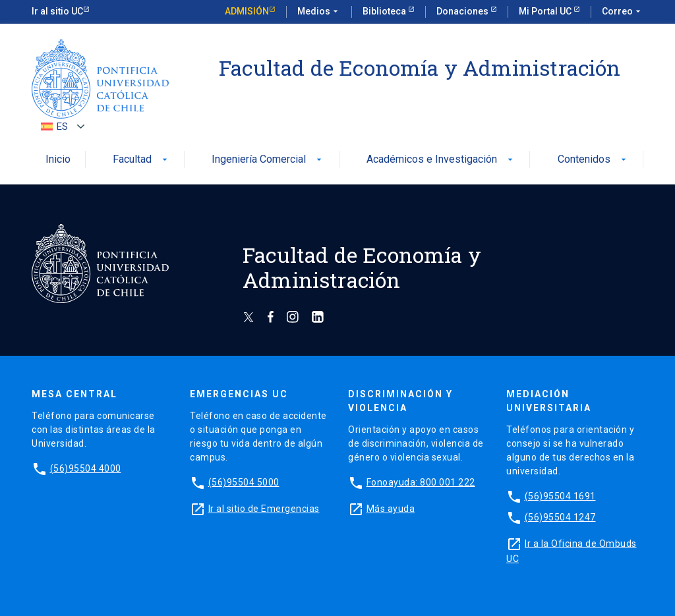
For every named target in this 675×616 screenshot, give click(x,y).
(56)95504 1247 (560, 517)
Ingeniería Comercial (268, 160)
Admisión (247, 11)
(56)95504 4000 (86, 468)
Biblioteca (385, 11)
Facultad (141, 160)
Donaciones (463, 11)
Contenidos (593, 160)
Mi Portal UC (546, 11)
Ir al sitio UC (57, 11)
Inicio (58, 160)
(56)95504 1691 (560, 496)
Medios (319, 12)
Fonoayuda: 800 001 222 (421, 482)
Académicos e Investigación (441, 160)
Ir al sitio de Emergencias (264, 509)
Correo (623, 12)
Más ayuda (391, 509)
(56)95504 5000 (244, 482)
